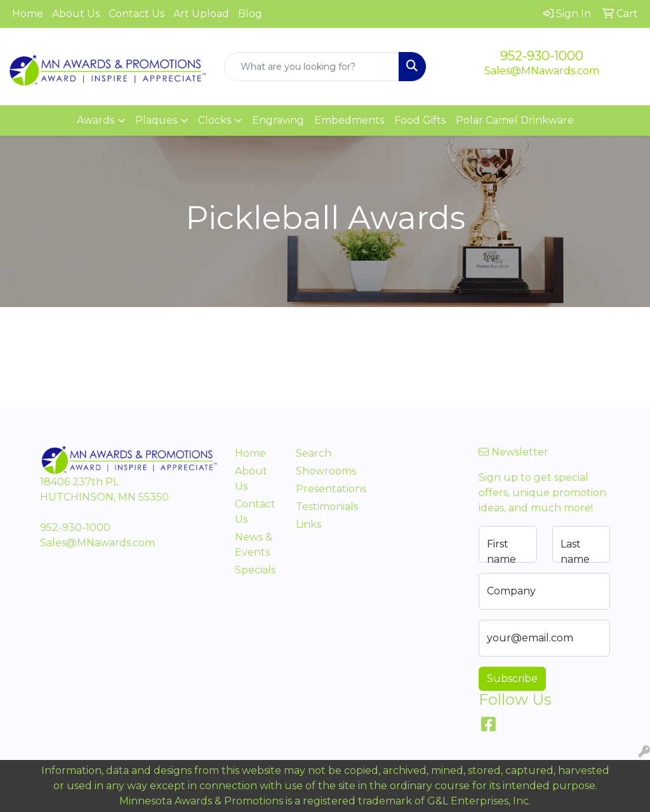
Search (314, 453)
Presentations (319, 489)
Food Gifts (420, 120)
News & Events (254, 545)
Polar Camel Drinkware (515, 120)
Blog (250, 14)
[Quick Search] (311, 67)
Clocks (215, 120)
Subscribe (512, 678)
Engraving (278, 120)
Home (28, 14)
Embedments (349, 120)
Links (308, 524)
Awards (96, 120)
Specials (255, 570)
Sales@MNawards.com (542, 71)
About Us (76, 14)
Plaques (156, 120)
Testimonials (319, 507)
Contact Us (136, 14)
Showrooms (319, 471)
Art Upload (201, 14)
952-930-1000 (542, 56)
